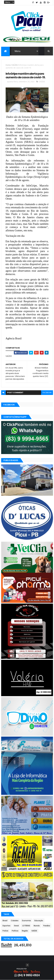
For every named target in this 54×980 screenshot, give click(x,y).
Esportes (6, 926)
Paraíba (47, 926)
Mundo (37, 926)
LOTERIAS (26, 926)
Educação (39, 921)
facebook (47, 393)
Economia (26, 921)
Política (15, 931)
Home (8, 65)
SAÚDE (15, 65)
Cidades (15, 921)
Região (25, 931)
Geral (16, 926)
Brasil (5, 921)
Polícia (5, 931)
